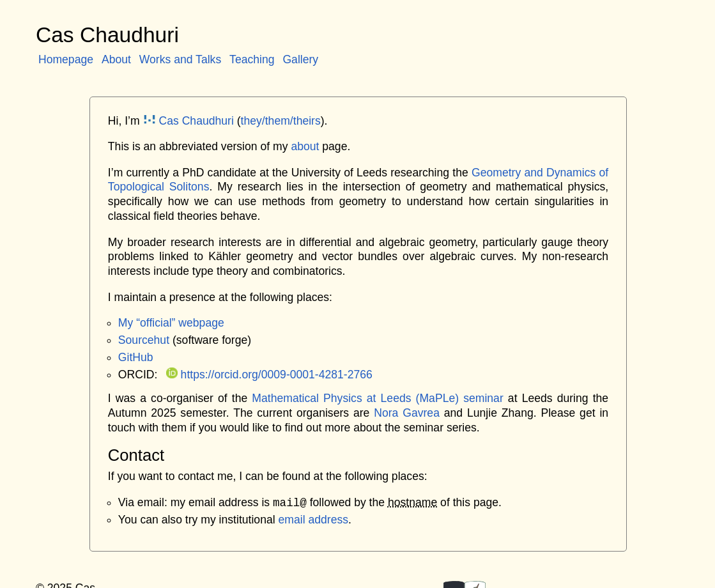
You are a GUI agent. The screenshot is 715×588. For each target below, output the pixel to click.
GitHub (136, 357)
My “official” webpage (171, 323)
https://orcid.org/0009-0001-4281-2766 (269, 375)
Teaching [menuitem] (252, 59)
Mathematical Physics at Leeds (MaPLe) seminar (377, 398)
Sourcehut (144, 340)
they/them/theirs (281, 121)
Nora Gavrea (407, 413)
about (305, 146)
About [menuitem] (116, 59)
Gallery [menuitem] (300, 59)
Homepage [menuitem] (66, 59)
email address (314, 520)
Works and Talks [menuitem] (180, 59)
